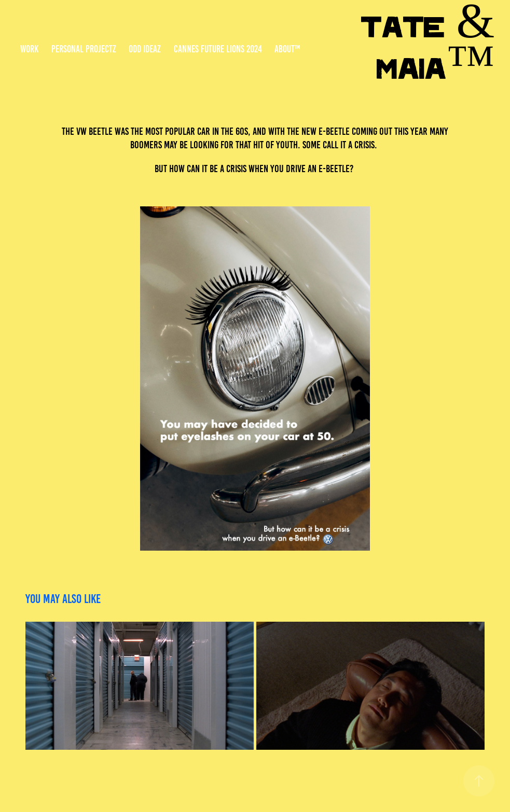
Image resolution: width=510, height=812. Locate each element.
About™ (287, 49)
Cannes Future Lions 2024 (218, 49)
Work (29, 49)
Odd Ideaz (145, 49)
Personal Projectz (84, 49)
